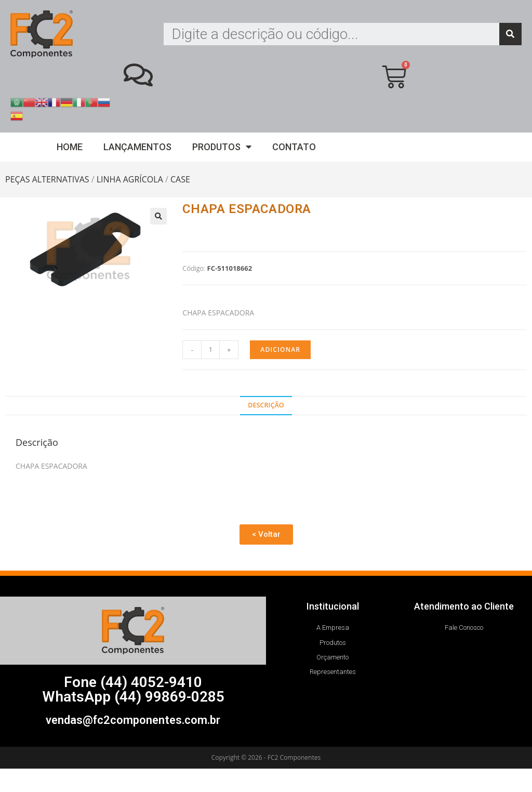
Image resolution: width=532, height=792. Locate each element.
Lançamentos (137, 147)
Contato (294, 147)
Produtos (222, 147)
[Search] (510, 34)
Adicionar (280, 349)
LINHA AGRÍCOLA (130, 179)
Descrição (266, 405)
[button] (266, 534)
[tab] (266, 406)
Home (70, 147)
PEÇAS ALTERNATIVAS (47, 179)
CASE (180, 179)
